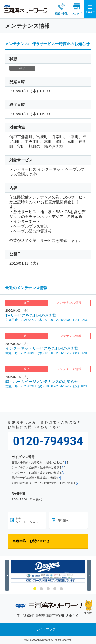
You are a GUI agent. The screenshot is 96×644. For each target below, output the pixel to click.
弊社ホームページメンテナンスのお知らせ (42, 381)
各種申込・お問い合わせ (31, 541)
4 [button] (55, 589)
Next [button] (90, 575)
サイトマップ (46, 629)
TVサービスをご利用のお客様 (31, 315)
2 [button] (41, 589)
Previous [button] (8, 575)
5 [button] (61, 589)
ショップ (72, 9)
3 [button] (48, 589)
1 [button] (35, 589)
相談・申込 (57, 9)
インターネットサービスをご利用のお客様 (42, 348)
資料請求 (63, 520)
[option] (48, 572)
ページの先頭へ (89, 607)
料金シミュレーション (27, 520)
